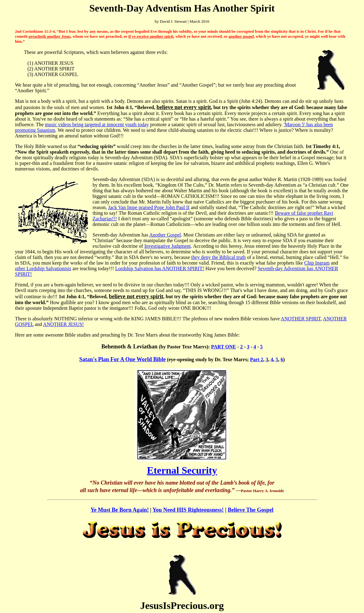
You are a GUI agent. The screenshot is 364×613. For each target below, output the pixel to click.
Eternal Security (182, 470)
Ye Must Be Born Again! (120, 510)
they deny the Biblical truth (219, 257)
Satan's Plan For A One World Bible (122, 359)
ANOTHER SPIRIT (301, 319)
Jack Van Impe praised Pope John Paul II (149, 207)
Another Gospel (165, 235)
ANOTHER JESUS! (63, 324)
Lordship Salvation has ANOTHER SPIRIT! (160, 268)
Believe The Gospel (251, 510)
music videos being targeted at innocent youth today (97, 125)
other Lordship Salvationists (43, 268)
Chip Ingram (317, 263)
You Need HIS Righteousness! (188, 510)
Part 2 (256, 359)
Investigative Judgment (168, 246)
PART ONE (223, 347)
